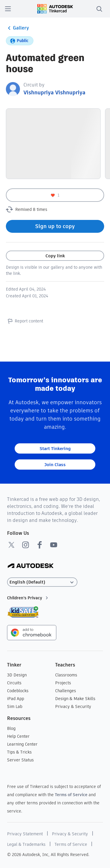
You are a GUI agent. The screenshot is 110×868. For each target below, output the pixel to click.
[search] (99, 9)
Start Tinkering (55, 448)
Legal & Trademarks (26, 844)
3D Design (17, 675)
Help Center (18, 736)
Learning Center (22, 744)
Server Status (20, 760)
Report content (24, 321)
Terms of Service (71, 795)
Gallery (17, 28)
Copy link (55, 256)
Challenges (66, 691)
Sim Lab (15, 706)
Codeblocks (18, 691)
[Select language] (42, 582)
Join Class (55, 465)
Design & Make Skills (75, 699)
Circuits (14, 683)
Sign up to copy (55, 226)
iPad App (16, 699)
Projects (63, 683)
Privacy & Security (73, 706)
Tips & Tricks (19, 752)
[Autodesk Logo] (31, 566)
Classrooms (66, 675)
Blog (11, 728)
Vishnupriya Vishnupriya (54, 92)
